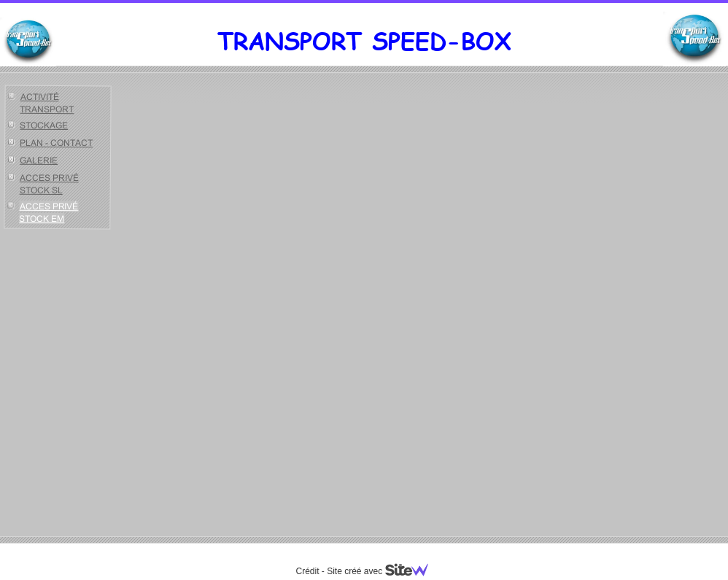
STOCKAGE (44, 125)
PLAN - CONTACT (56, 143)
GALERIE (39, 160)
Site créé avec (383, 571)
